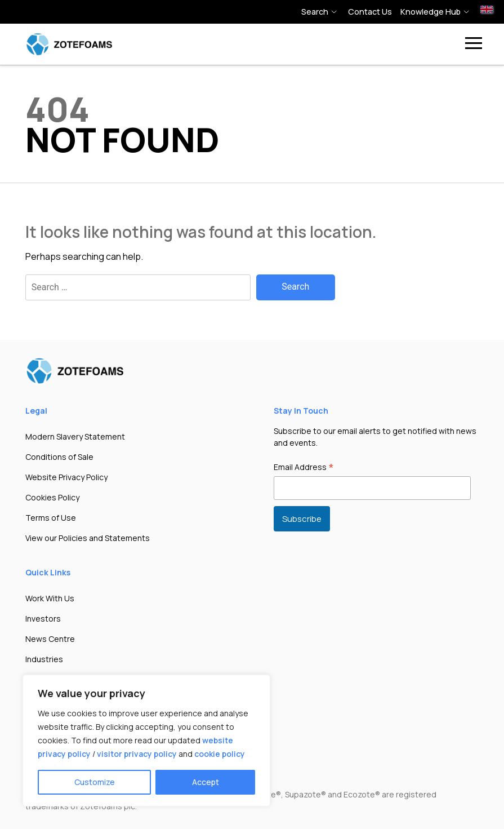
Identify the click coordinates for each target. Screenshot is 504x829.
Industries (44, 659)
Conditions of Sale (59, 457)
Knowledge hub (431, 12)
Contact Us (370, 12)
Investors (43, 619)
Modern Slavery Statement (75, 436)
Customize (95, 782)
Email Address (304, 468)
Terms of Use (51, 518)
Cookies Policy (52, 497)
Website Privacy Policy (66, 477)
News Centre (50, 639)
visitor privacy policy (137, 754)
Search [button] (315, 12)
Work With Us (50, 598)
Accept (206, 782)
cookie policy (220, 754)
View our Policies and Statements (88, 538)
